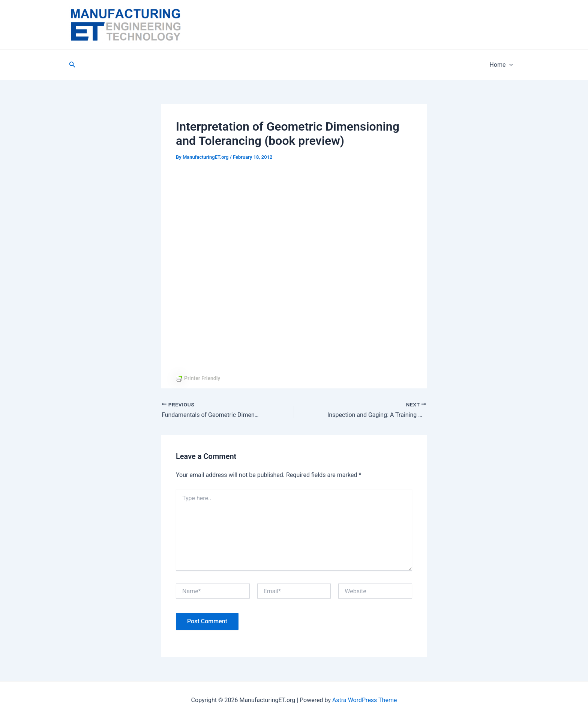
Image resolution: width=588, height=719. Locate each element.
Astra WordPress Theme (364, 700)
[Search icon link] (72, 65)
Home (501, 65)
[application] (509, 65)
